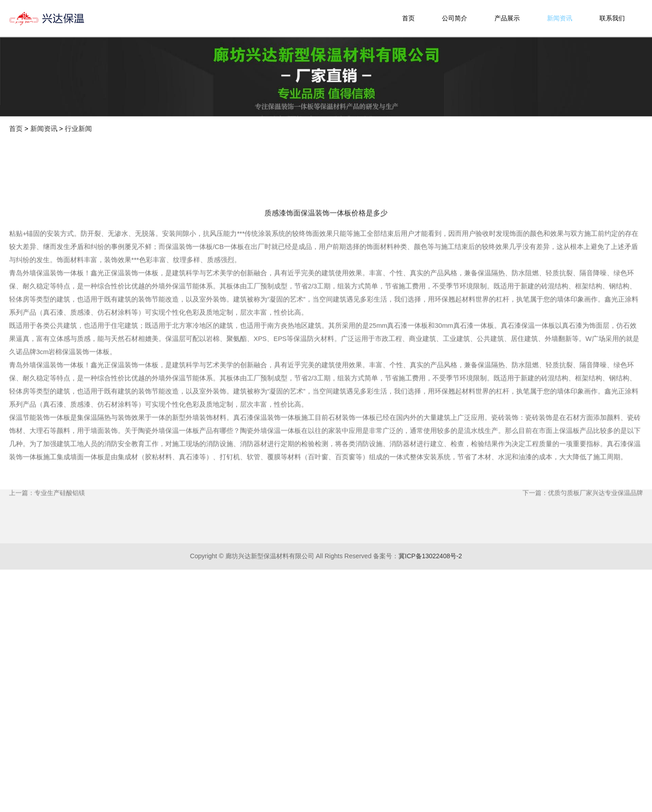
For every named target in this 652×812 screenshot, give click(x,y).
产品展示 (507, 18)
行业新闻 (78, 129)
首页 (408, 18)
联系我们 (612, 18)
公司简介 (455, 18)
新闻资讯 (560, 18)
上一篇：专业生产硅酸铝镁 (47, 539)
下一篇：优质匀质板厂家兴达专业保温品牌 (583, 539)
